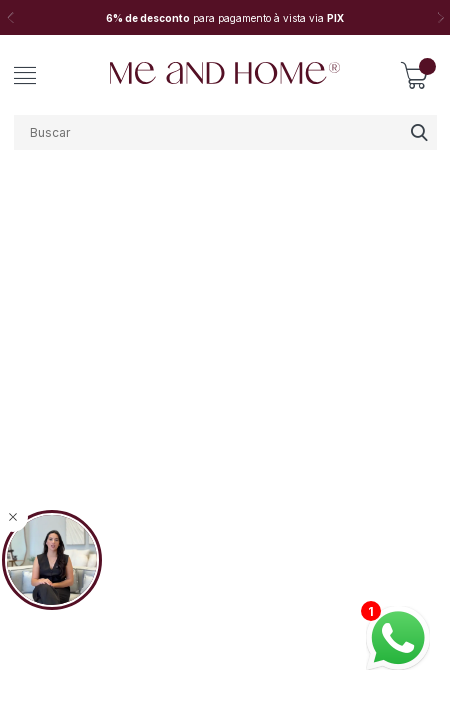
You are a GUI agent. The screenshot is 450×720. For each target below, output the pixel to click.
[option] (225, 18)
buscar (419, 132)
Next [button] (440, 18)
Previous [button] (10, 18)
